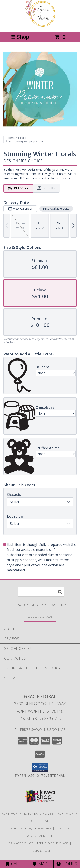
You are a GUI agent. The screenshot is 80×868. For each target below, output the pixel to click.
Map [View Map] (40, 864)
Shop (20, 37)
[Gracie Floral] (40, 25)
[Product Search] (41, 592)
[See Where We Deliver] (40, 616)
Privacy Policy (21, 843)
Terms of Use (40, 851)
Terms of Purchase (53, 843)
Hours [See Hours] (67, 864)
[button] (40, 768)
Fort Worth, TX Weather (31, 828)
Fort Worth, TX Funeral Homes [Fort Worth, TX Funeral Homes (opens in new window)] (28, 813)
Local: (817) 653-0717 (40, 719)
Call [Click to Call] (13, 864)
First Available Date (56, 209)
